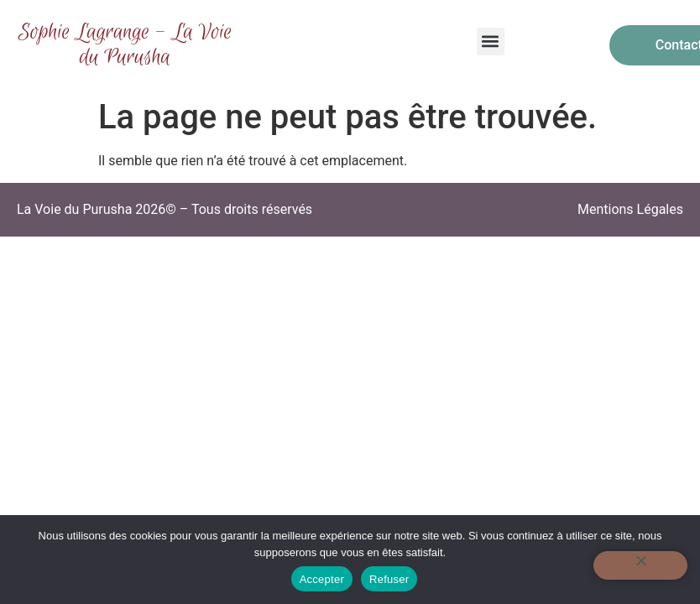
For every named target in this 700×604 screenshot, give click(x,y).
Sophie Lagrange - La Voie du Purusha (125, 45)
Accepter (322, 579)
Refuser (389, 579)
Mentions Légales (630, 209)
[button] (491, 42)
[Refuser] (640, 565)
